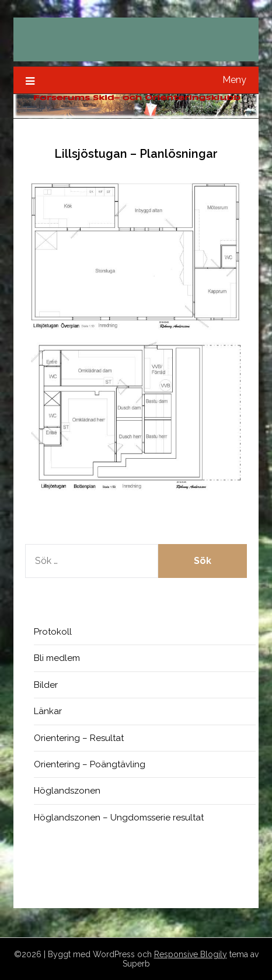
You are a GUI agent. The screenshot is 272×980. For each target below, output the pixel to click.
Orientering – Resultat (79, 738)
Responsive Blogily (191, 954)
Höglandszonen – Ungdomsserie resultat (119, 818)
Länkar (48, 711)
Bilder (46, 685)
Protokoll (53, 632)
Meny (234, 80)
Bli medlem (57, 658)
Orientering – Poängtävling (90, 764)
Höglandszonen (67, 791)
